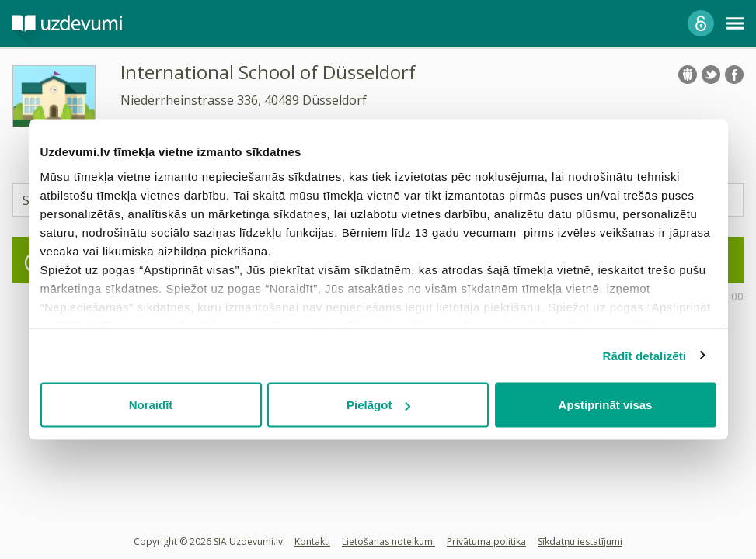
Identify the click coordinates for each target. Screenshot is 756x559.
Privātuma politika (486, 542)
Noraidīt (151, 405)
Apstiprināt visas (606, 405)
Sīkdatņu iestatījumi (580, 542)
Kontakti (312, 542)
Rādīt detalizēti (645, 355)
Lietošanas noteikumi (388, 542)
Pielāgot (378, 405)
